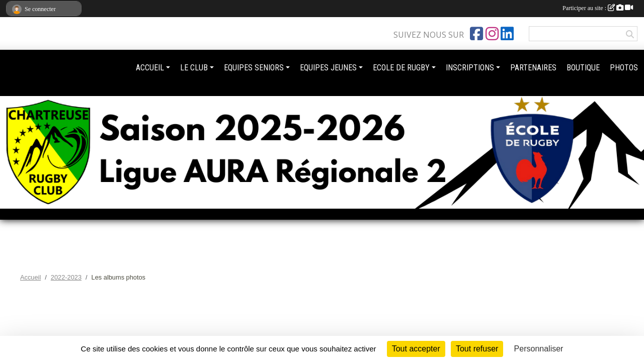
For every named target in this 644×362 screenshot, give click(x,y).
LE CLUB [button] (194, 68)
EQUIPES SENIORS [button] (254, 68)
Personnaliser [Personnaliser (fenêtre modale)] (539, 349)
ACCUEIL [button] (150, 68)
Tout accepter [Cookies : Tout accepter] (416, 349)
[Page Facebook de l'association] (476, 34)
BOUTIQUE (583, 68)
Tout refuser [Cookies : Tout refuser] (477, 349)
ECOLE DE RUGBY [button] (401, 68)
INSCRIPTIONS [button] (470, 68)
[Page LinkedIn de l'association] (507, 34)
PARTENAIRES (533, 68)
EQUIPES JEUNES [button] (328, 68)
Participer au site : (598, 8)
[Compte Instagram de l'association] (492, 34)
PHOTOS (624, 68)
